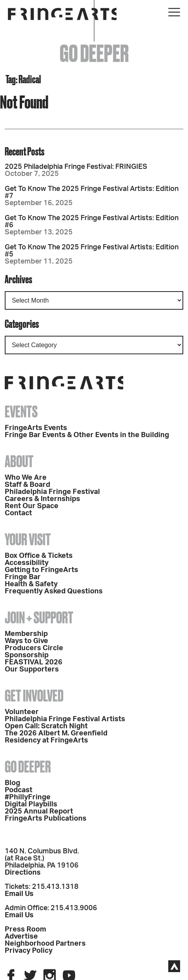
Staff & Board (27, 485)
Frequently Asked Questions (54, 591)
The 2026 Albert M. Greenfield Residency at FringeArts (56, 737)
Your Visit (28, 540)
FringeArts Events (36, 428)
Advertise (21, 937)
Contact (18, 513)
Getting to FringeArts (41, 570)
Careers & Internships (42, 499)
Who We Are (26, 478)
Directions (23, 873)
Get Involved (34, 696)
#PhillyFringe (28, 797)
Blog (12, 783)
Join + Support (39, 618)
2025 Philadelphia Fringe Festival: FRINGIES (76, 167)
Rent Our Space (32, 506)
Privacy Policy (29, 951)
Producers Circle (34, 648)
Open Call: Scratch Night (46, 726)
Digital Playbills (31, 804)
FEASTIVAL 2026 (34, 662)
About (19, 461)
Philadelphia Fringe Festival (52, 492)
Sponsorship (27, 655)
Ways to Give (26, 641)
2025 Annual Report (39, 812)
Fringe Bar (23, 577)
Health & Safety (31, 584)
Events (21, 412)
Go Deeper (28, 767)
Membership (26, 634)
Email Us (19, 894)
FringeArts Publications (46, 819)
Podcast (19, 790)
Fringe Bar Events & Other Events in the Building (87, 435)
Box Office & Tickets (39, 556)
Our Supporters (32, 670)
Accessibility (27, 563)
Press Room (25, 930)
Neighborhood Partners (45, 944)
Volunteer (22, 712)
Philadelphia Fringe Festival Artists (65, 719)
